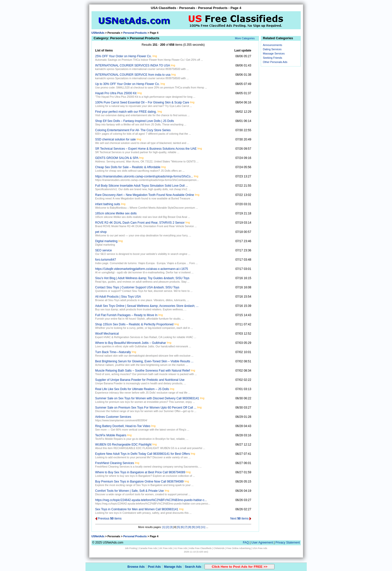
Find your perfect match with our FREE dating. (126, 112)
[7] (186, 527)
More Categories (245, 38)
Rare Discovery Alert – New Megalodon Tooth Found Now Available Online (145, 195)
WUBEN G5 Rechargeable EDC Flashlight (123, 445)
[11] (203, 527)
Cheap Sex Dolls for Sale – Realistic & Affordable (128, 167)
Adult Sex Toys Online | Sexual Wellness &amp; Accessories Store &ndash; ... (147, 306)
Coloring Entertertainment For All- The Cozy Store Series (133, 130)
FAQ (246, 543)
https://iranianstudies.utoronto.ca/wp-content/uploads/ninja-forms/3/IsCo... (144, 176)
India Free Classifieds (200, 548)
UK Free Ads (166, 548)
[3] (171, 527)
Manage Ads (173, 567)
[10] (198, 527)
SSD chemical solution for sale (116, 139)
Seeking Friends (273, 58)
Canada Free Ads (148, 548)
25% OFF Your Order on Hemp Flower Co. (123, 56)
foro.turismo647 (106, 260)
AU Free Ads (181, 548)
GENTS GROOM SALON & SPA (117, 158)
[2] (167, 527)
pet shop (101, 232)
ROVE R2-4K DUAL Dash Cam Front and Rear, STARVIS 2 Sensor (140, 223)
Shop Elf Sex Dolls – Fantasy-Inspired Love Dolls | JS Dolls (135, 121)
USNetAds (98, 33)
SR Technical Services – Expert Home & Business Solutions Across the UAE (146, 149)
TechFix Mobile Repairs (111, 435)
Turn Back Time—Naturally (113, 352)
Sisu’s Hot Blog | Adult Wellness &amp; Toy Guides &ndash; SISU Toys (142, 278)
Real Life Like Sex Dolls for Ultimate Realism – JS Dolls (132, 389)
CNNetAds (219, 548)
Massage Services (274, 53)
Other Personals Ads (275, 62)
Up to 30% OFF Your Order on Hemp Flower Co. (127, 84)
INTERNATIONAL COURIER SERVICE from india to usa (133, 75)
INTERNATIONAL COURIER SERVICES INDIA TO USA (133, 65)
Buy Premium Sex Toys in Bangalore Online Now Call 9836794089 (139, 482)
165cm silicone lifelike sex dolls (116, 213)
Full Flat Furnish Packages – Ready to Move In (126, 315)
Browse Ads (136, 567)
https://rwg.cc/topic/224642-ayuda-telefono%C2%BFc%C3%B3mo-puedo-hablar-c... (151, 500)
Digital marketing (106, 241)
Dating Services (272, 49)
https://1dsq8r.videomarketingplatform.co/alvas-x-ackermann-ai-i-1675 (142, 269)
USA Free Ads (260, 548)
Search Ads (193, 567)
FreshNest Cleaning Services (115, 463)
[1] (164, 527)
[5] (178, 527)
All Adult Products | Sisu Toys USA (118, 297)
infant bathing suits (108, 204)
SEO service (104, 250)
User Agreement (262, 543)
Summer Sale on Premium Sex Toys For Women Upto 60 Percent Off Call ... (146, 408)
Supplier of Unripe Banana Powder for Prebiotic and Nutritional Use (140, 380)
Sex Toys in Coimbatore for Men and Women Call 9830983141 (137, 509)
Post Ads (154, 567)
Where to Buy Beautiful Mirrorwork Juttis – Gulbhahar (131, 343)
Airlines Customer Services (113, 417)
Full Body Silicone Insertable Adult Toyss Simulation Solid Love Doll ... (142, 186)
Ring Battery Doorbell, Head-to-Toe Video (123, 426)
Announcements (273, 45)
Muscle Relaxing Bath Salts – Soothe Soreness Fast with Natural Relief (143, 371)
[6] (182, 527)
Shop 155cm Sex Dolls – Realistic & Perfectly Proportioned (134, 324)
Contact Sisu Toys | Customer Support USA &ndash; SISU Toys (137, 287)
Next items (241, 519)
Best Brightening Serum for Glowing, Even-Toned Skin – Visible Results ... (144, 361)
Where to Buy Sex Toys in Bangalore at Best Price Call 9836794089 (140, 472)
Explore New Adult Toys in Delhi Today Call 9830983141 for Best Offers (143, 454)
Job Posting (131, 548)
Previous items (108, 519)
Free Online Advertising (238, 548)
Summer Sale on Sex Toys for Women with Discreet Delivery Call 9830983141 (147, 398)
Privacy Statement (288, 543)
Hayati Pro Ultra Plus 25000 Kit (116, 93)
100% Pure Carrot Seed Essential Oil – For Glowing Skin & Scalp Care (142, 102)
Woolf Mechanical (107, 334)
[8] (190, 527)
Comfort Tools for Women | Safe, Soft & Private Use (130, 491)
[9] (193, 527)
